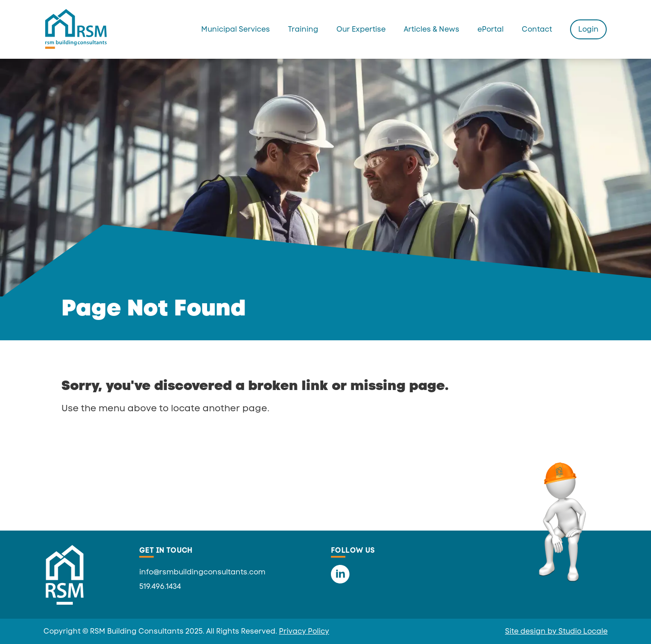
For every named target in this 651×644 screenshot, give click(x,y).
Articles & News (432, 29)
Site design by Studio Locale (556, 631)
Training (303, 29)
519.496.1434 (160, 586)
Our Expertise (361, 29)
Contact (537, 29)
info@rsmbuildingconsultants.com (202, 572)
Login (588, 29)
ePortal (491, 29)
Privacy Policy (304, 631)
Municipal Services (236, 29)
